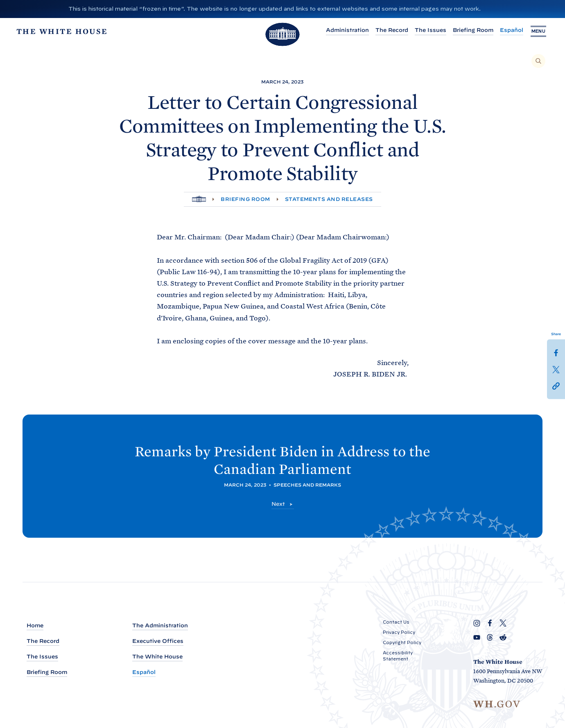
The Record (387, 30)
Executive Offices (158, 641)
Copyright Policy (402, 642)
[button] (556, 385)
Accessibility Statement (398, 656)
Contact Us (396, 622)
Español (507, 30)
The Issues (426, 30)
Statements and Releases (329, 199)
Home (35, 625)
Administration (342, 30)
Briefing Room (468, 30)
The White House (157, 657)
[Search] (538, 61)
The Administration (160, 625)
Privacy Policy (399, 632)
